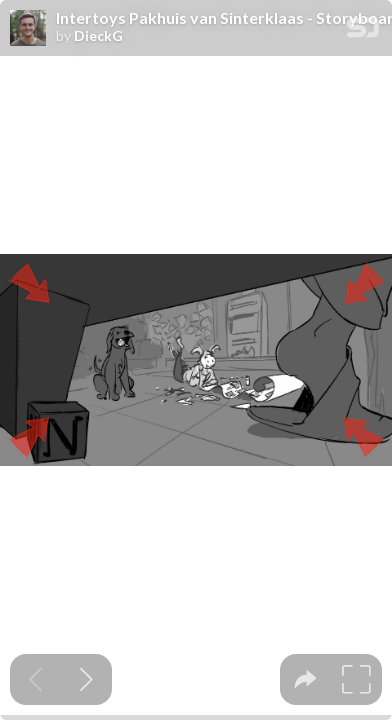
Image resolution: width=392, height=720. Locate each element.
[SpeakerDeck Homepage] (363, 31)
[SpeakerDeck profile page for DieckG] (28, 29)
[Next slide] (86, 679)
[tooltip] (305, 679)
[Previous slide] (35, 679)
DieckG (98, 36)
